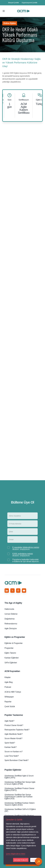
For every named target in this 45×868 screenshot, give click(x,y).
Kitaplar (8, 677)
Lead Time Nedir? (12, 756)
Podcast (8, 687)
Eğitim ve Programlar (15, 637)
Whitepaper (9, 697)
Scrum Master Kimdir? (13, 738)
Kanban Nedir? (11, 747)
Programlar (9, 648)
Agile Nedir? (9, 721)
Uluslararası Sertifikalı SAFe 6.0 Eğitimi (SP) (20, 810)
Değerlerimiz (10, 619)
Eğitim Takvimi (10, 653)
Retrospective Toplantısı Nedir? (17, 730)
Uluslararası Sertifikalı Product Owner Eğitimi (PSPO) (19, 789)
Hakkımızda (9, 609)
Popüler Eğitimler (13, 770)
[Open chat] (39, 861)
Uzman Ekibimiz (11, 614)
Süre (9, 100)
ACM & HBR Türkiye (13, 692)
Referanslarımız (11, 624)
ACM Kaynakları (12, 671)
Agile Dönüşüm (11, 628)
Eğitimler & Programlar (14, 643)
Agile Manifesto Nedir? (14, 734)
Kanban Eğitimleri (12, 658)
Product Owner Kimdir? (14, 725)
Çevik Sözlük (10, 706)
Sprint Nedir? (10, 743)
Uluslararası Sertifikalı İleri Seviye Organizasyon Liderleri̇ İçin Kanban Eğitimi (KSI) (19, 797)
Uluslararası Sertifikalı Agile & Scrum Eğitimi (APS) (19, 777)
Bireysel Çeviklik (14, 3)
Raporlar (8, 702)
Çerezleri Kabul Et (21, 860)
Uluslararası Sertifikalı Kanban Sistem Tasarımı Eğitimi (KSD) (20, 804)
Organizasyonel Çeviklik (30, 3)
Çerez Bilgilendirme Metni (16, 854)
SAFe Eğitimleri (11, 663)
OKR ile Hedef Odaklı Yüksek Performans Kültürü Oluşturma (24, 11)
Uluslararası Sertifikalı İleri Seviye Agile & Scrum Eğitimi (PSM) (20, 783)
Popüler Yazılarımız (14, 715)
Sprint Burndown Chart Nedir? (17, 760)
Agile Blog (9, 682)
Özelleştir (35, 860)
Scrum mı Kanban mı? (14, 752)
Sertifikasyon (24, 100)
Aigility (13, 603)
